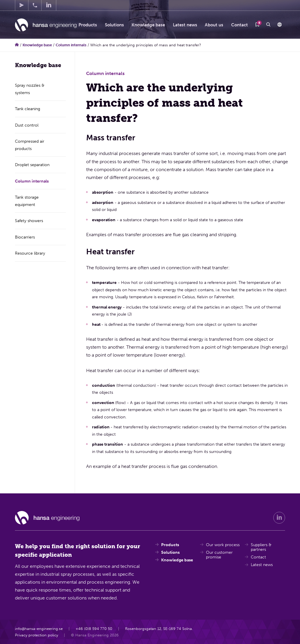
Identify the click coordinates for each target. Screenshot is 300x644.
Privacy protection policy (36, 635)
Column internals (71, 45)
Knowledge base (37, 45)
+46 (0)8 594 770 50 (94, 629)
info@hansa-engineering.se (39, 629)
